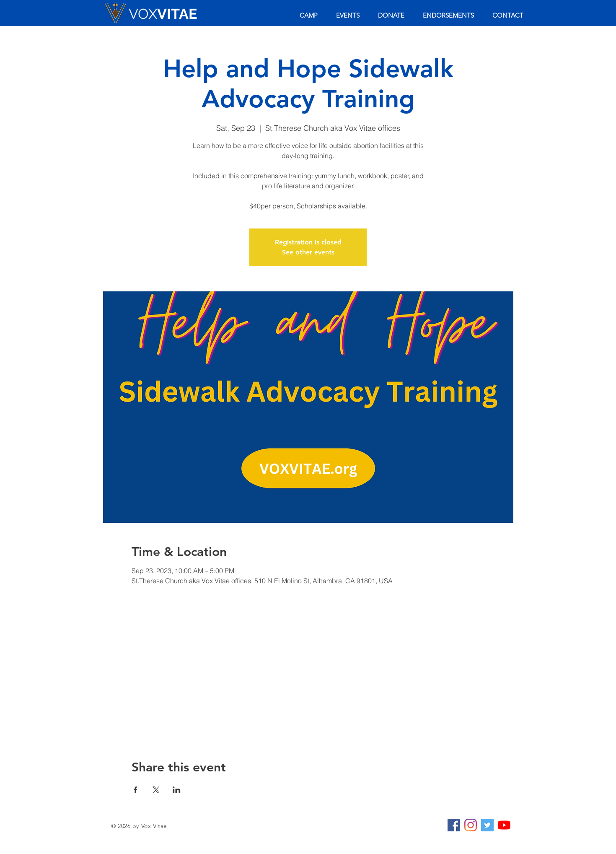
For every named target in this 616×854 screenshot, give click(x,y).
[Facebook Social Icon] (454, 825)
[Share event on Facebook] (136, 790)
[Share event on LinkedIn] (177, 790)
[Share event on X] (156, 790)
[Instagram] (471, 825)
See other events (308, 252)
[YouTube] (504, 825)
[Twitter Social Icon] (487, 825)
